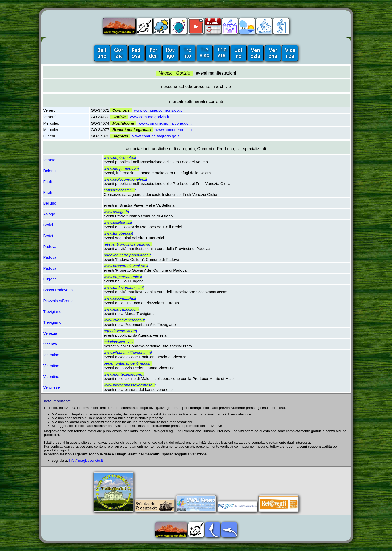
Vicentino (51, 355)
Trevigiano (52, 311)
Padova (50, 246)
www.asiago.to (116, 212)
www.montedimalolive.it (124, 374)
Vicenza (50, 344)
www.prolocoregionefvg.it (125, 179)
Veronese (52, 387)
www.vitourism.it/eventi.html (128, 353)
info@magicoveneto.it (86, 461)
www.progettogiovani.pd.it (126, 266)
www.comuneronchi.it (174, 130)
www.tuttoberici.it (118, 233)
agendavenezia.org (120, 331)
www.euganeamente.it (123, 277)
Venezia (50, 333)
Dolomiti (50, 171)
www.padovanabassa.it (124, 287)
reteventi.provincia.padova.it (128, 244)
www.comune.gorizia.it (149, 117)
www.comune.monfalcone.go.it (165, 123)
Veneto (49, 160)
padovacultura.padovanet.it (127, 255)
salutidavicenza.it (119, 342)
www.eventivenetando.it (124, 320)
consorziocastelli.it (119, 190)
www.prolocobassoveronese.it (130, 385)
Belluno (50, 203)
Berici (48, 225)
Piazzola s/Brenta (59, 301)
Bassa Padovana (58, 290)
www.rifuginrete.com (121, 168)
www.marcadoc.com (121, 309)
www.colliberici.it (118, 222)
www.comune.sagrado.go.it (156, 136)
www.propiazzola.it (120, 298)
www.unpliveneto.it (120, 157)
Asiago (49, 214)
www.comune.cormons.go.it (158, 110)
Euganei (51, 279)
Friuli (48, 181)
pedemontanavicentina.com (128, 363)
